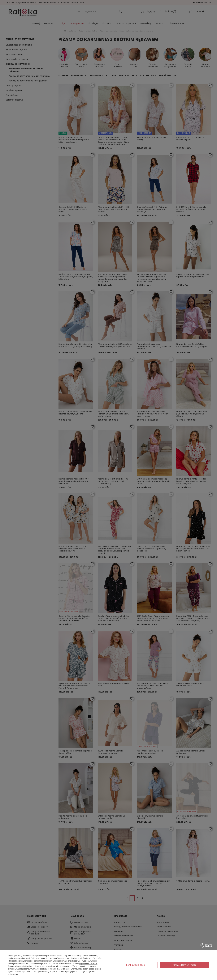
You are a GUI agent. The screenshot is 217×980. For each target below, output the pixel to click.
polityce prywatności (88, 961)
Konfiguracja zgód (136, 965)
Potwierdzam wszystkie (185, 965)
